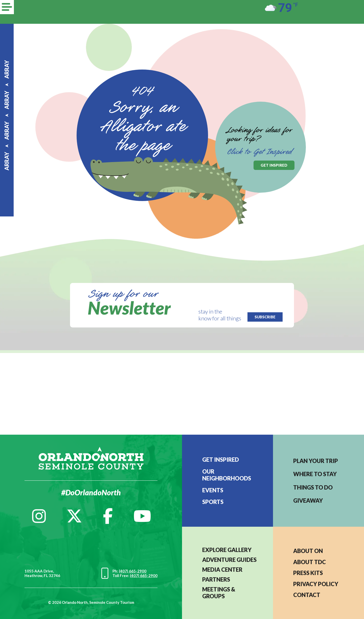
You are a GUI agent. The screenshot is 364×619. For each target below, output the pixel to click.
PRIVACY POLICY (316, 584)
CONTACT (307, 595)
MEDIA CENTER (222, 570)
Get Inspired (221, 460)
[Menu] (7, 7)
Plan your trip (316, 461)
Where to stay (315, 474)
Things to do (313, 487)
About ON (308, 551)
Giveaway (308, 501)
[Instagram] (39, 516)
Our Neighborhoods (227, 475)
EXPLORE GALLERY (227, 550)
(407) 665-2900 (133, 571)
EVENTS (213, 490)
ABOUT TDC (310, 562)
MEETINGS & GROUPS (219, 593)
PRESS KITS (308, 573)
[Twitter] (74, 516)
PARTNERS (216, 579)
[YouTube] (142, 516)
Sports (213, 502)
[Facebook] (108, 516)
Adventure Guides (229, 560)
